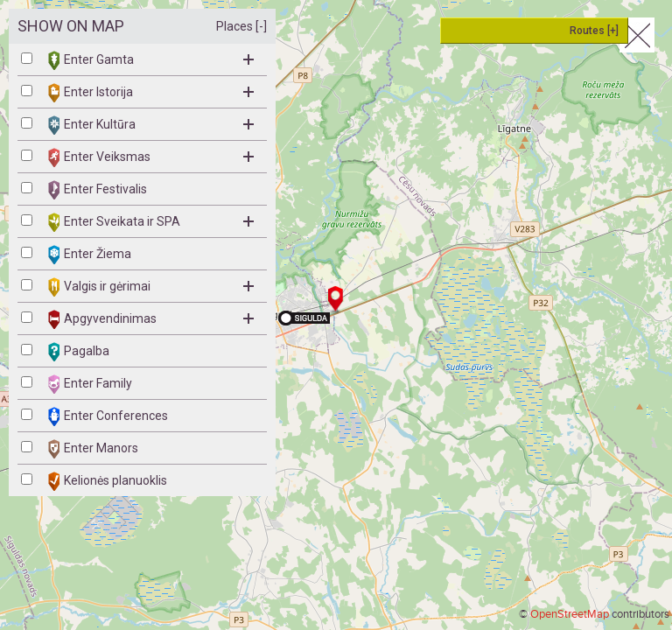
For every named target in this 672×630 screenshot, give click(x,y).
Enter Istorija (151, 93)
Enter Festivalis (98, 190)
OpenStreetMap (570, 614)
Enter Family (90, 384)
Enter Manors (93, 449)
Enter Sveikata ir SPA (151, 222)
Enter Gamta (151, 60)
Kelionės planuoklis (108, 481)
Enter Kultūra (151, 125)
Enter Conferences (108, 416)
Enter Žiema (90, 255)
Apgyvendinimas (151, 319)
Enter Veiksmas (151, 157)
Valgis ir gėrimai (151, 287)
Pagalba (79, 352)
